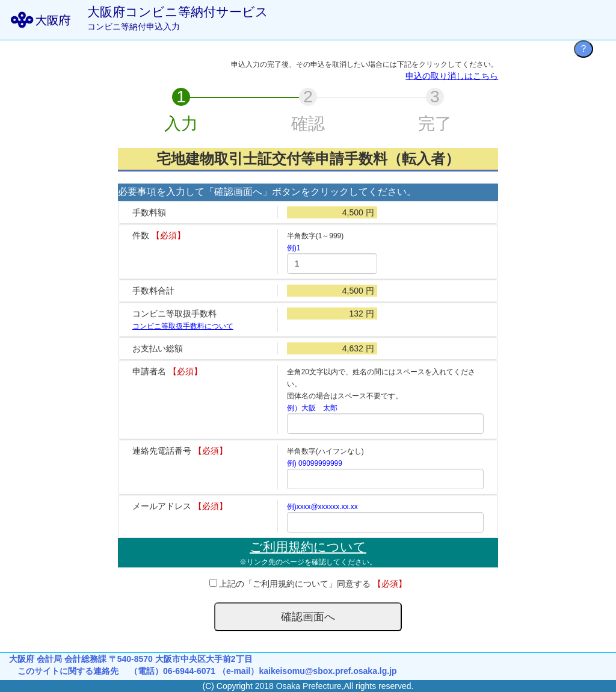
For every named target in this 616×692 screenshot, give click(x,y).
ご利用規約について (308, 547)
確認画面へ (308, 617)
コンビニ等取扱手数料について (183, 326)
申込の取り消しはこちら (452, 76)
